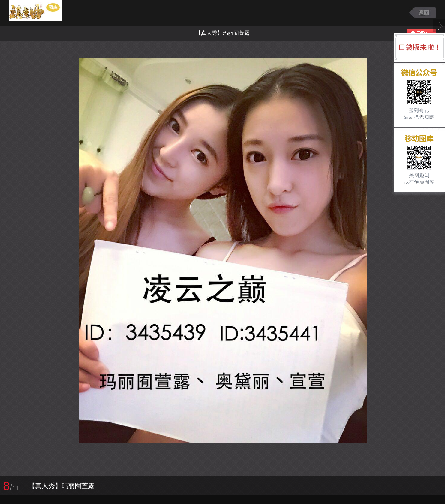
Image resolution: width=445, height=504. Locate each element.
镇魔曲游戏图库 (43, 13)
